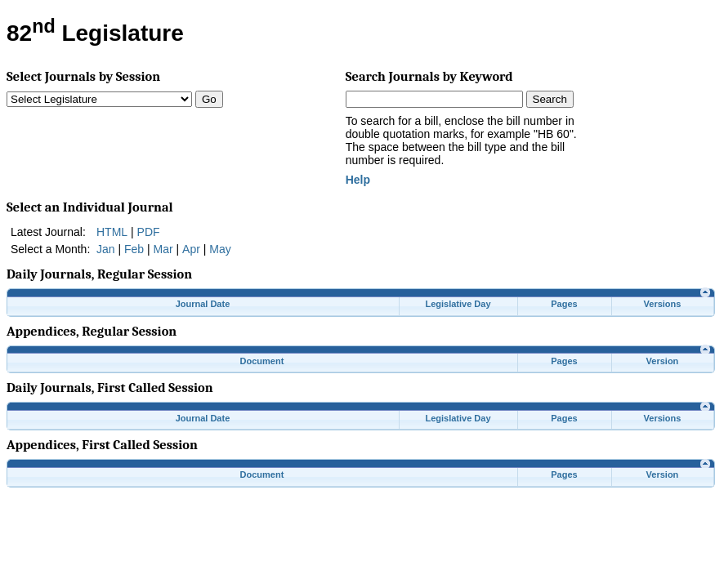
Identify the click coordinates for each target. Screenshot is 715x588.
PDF (149, 232)
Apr (191, 249)
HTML (112, 232)
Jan (106, 249)
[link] (706, 292)
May (220, 249)
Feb (134, 249)
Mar (163, 249)
